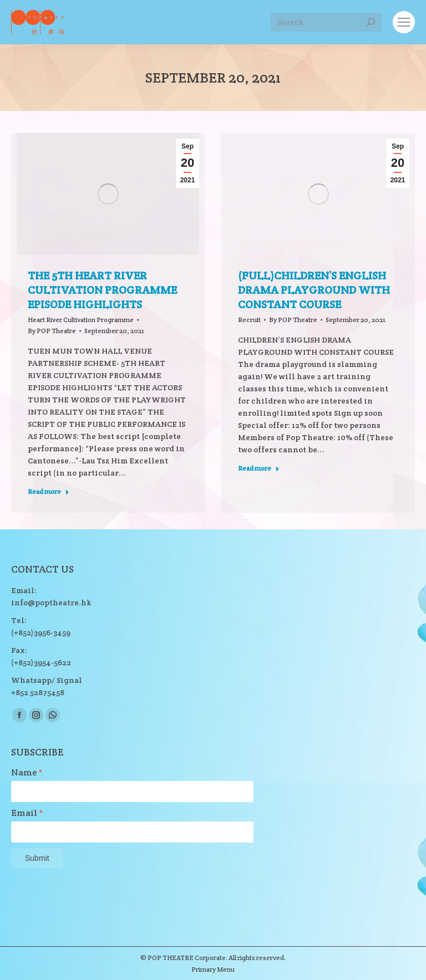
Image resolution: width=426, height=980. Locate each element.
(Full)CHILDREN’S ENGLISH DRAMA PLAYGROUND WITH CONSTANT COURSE (314, 290)
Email (27, 813)
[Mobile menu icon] (404, 22)
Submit (37, 858)
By (52, 331)
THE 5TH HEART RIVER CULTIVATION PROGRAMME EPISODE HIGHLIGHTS (102, 290)
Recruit (249, 320)
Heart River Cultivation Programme (81, 320)
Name (27, 773)
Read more (49, 491)
